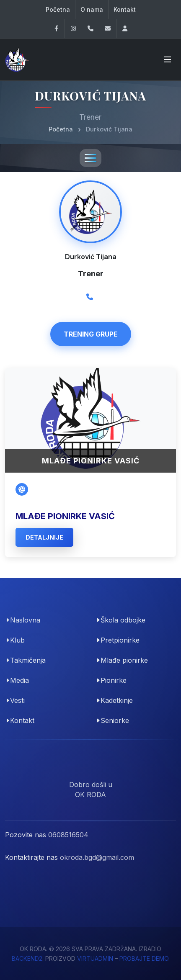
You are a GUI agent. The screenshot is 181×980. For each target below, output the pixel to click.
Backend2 (27, 958)
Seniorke (115, 720)
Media (19, 680)
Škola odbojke (123, 620)
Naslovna (25, 620)
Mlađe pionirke (124, 660)
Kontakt (125, 9)
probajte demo (144, 958)
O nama (92, 9)
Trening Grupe (91, 334)
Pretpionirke (120, 640)
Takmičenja (28, 660)
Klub (17, 640)
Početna (58, 9)
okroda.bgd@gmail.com (97, 857)
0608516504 (68, 835)
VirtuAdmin (95, 958)
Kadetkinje (117, 700)
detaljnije (44, 537)
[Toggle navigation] (90, 158)
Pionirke (114, 680)
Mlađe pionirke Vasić (65, 516)
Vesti (17, 700)
